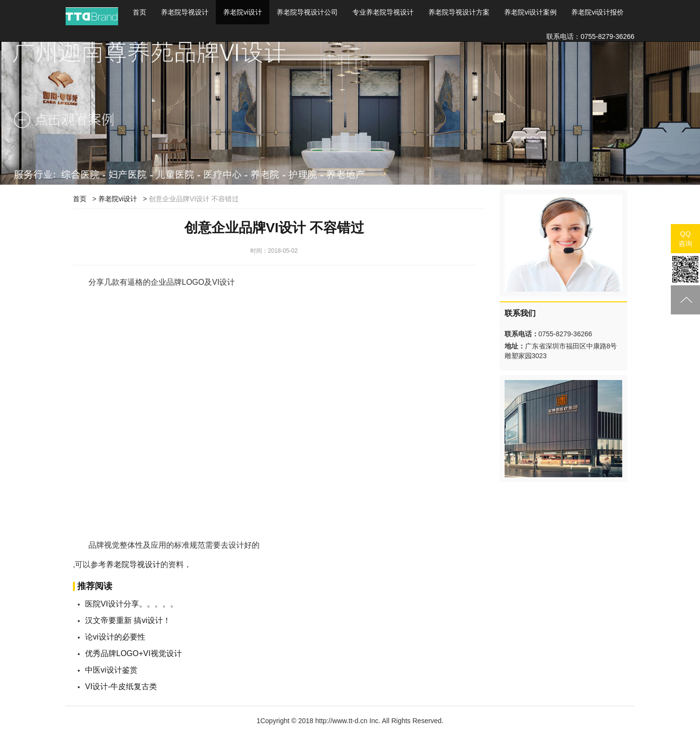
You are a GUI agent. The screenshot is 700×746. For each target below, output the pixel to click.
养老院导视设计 (185, 12)
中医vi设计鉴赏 (111, 670)
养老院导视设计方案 (459, 12)
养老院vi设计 (243, 12)
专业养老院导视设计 (383, 12)
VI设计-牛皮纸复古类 (121, 686)
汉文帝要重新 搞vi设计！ (128, 620)
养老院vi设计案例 (530, 12)
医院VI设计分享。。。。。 (131, 604)
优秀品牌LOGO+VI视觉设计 (133, 653)
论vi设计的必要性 (115, 637)
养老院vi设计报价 (597, 12)
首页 (143, 11)
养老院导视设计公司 (307, 12)
